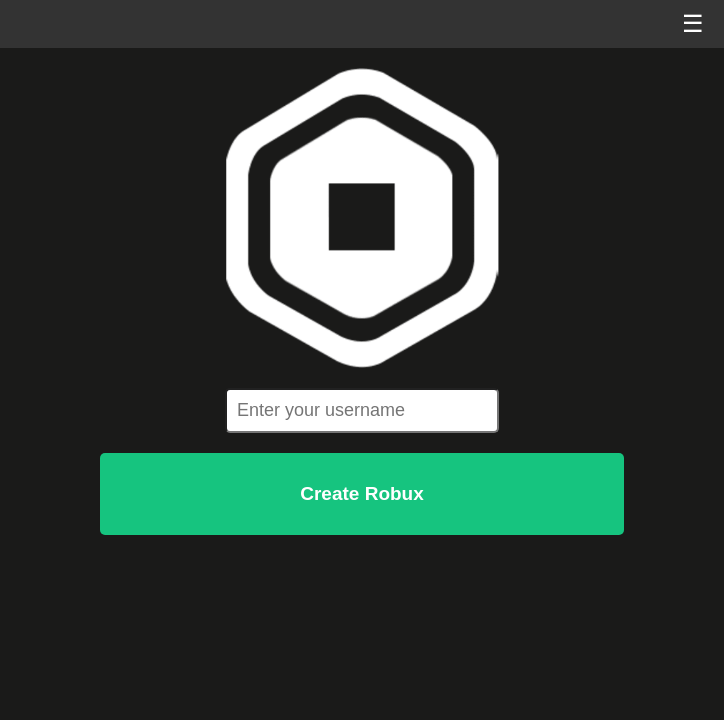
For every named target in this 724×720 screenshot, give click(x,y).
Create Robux (362, 493)
